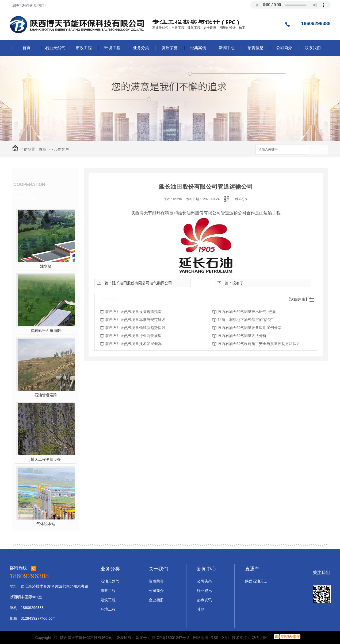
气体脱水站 (46, 524)
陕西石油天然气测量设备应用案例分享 (250, 328)
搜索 (319, 150)
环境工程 (112, 48)
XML (226, 638)
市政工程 (84, 48)
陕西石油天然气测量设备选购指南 (133, 312)
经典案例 (198, 48)
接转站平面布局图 (46, 331)
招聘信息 (255, 48)
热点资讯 (204, 600)
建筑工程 (108, 600)
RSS (215, 638)
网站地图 (201, 638)
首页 (26, 48)
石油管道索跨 (46, 395)
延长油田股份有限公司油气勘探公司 (142, 283)
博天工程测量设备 (46, 459)
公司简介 (284, 48)
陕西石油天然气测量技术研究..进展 (247, 312)
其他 (201, 609)
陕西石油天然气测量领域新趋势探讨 (135, 328)
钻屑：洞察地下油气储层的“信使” (245, 320)
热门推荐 (30, 198)
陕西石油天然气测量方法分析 (242, 336)
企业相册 (156, 600)
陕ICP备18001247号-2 (171, 638)
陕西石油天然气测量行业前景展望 (133, 336)
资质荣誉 (170, 48)
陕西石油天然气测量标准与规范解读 (135, 320)
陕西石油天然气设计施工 (257, 581)
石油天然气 (55, 48)
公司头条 (204, 581)
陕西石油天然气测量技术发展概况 (133, 344)
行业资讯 (204, 591)
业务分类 (141, 48)
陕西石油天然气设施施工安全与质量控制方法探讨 (259, 344)
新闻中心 (227, 48)
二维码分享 (240, 199)
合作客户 (61, 149)
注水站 (46, 266)
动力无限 (259, 638)
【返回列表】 (298, 299)
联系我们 (313, 48)
